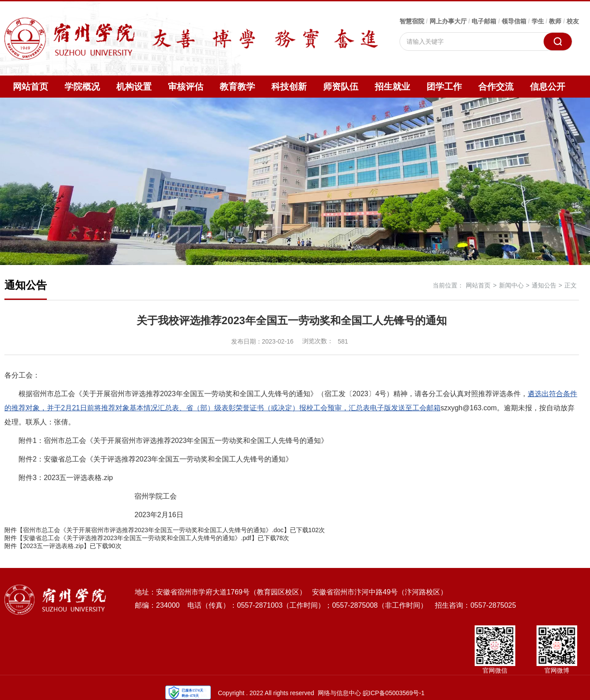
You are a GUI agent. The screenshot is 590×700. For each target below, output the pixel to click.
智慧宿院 (412, 21)
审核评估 (186, 87)
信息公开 (548, 87)
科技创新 (289, 87)
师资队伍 (341, 87)
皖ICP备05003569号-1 (394, 693)
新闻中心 (511, 285)
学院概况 (82, 87)
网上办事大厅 (448, 21)
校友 (573, 21)
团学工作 (444, 87)
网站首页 (30, 87)
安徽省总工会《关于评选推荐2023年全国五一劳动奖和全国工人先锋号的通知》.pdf (137, 538)
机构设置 (134, 87)
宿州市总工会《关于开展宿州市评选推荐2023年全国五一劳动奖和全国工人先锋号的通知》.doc (153, 530)
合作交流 (496, 87)
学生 (538, 21)
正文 (571, 285)
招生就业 (392, 87)
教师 (555, 21)
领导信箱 (514, 21)
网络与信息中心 (339, 693)
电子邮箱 (484, 21)
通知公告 (544, 285)
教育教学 (237, 87)
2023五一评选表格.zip (53, 546)
